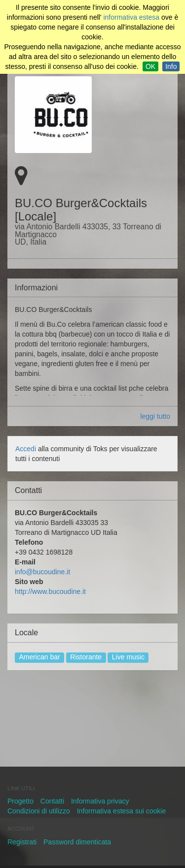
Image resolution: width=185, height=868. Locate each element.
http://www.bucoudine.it (50, 591)
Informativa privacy (100, 801)
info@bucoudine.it (42, 572)
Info (171, 66)
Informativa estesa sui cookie (122, 811)
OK (150, 66)
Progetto (20, 801)
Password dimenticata (77, 842)
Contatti (52, 801)
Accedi (26, 449)
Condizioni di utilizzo (39, 811)
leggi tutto (155, 416)
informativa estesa (131, 17)
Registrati (22, 842)
